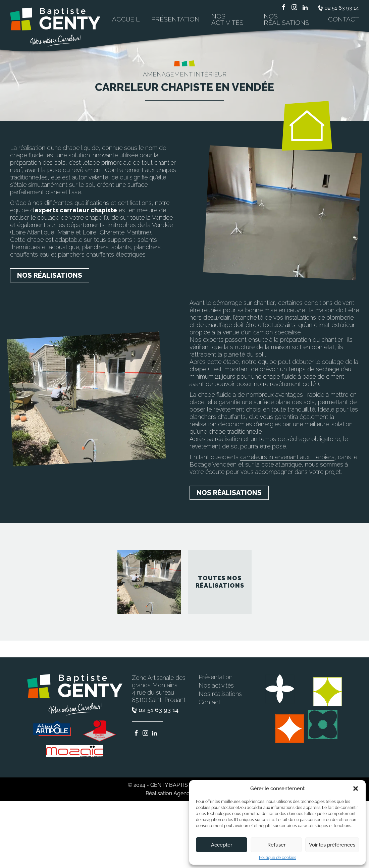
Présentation (175, 19)
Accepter (222, 845)
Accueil (126, 19)
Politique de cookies (278, 858)
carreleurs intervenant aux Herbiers (287, 457)
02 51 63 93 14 (339, 8)
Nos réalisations (286, 19)
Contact (344, 19)
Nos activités (227, 19)
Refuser (276, 845)
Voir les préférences (332, 845)
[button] (356, 789)
